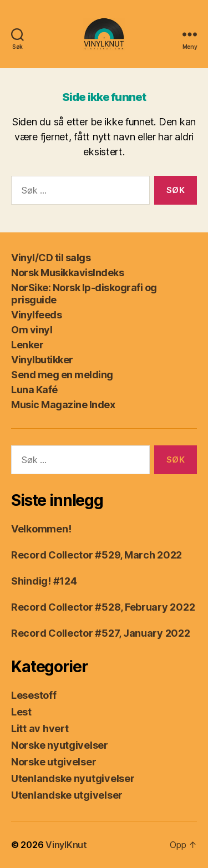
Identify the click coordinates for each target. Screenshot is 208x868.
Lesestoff (34, 695)
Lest (21, 712)
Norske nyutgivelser (60, 745)
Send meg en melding (62, 375)
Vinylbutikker (42, 360)
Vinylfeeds (36, 315)
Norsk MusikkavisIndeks (67, 273)
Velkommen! (41, 529)
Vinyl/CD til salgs (51, 258)
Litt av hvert (40, 729)
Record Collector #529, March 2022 (97, 555)
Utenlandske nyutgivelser (73, 778)
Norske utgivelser (54, 762)
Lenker (27, 345)
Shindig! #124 (44, 581)
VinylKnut (66, 845)
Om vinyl (32, 330)
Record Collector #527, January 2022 (101, 633)
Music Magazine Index (63, 405)
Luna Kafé (34, 390)
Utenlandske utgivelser (67, 795)
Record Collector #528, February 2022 (103, 607)
